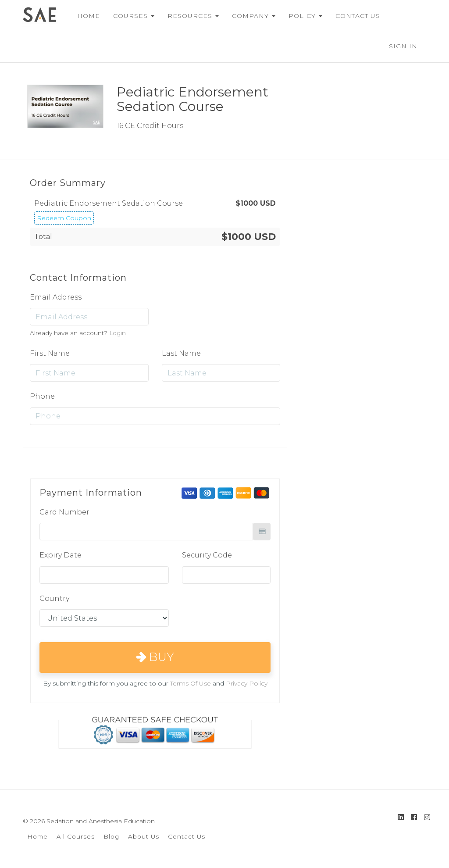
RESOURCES (190, 16)
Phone (42, 396)
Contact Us (187, 836)
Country (54, 598)
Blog (111, 836)
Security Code (207, 555)
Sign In (403, 46)
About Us (144, 836)
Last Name (181, 353)
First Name (50, 353)
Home (37, 836)
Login (118, 333)
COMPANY (250, 16)
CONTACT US (354, 16)
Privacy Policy (247, 683)
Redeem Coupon (64, 218)
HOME (85, 16)
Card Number (64, 512)
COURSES (130, 16)
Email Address (56, 297)
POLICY (302, 16)
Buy (155, 657)
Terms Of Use (191, 683)
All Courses (76, 836)
